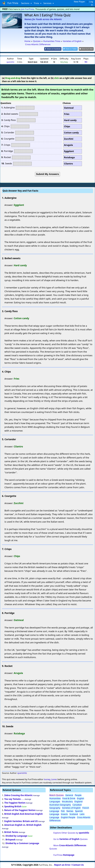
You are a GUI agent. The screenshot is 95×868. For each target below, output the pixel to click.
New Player (79, 2)
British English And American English (24, 814)
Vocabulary (67, 801)
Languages (55, 801)
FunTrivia (64, 855)
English (81, 798)
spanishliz (10, 62)
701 (86, 62)
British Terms (11, 832)
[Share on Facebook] (55, 49)
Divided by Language (16, 836)
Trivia (37, 3)
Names (70, 811)
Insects (64, 814)
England (78, 801)
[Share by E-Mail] (87, 49)
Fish (63, 811)
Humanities (55, 798)
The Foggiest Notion (15, 803)
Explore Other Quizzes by (71, 833)
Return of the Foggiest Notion (20, 810)
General (69, 795)
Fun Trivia (10, 3)
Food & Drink (69, 798)
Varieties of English (71, 808)
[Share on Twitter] (71, 49)
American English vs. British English (23, 825)
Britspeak (11, 839)
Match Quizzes (57, 795)
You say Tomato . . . (14, 799)
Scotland (74, 814)
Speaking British (13, 806)
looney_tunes (50, 779)
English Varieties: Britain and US (21, 821)
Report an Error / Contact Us (69, 865)
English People (68, 817)
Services (48, 3)
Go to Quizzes (71, 839)
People (78, 795)
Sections (26, 3)
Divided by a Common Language (22, 843)
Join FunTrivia (28, 9)
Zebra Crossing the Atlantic (18, 795)
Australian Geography (60, 804)
